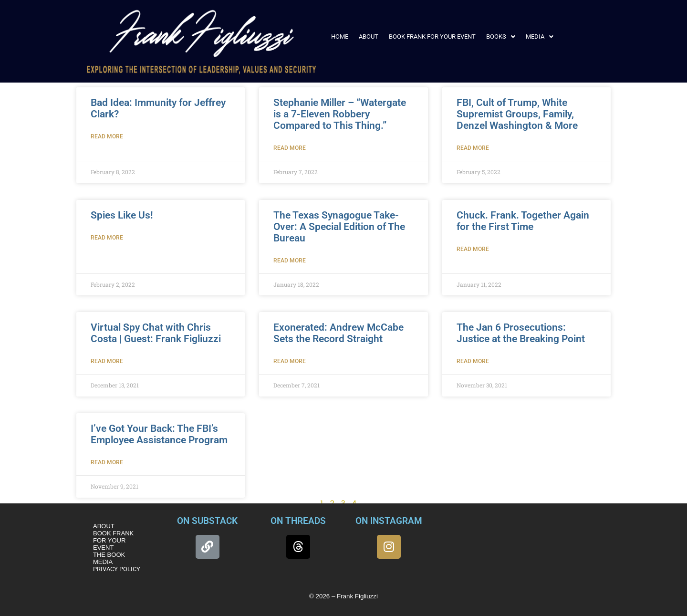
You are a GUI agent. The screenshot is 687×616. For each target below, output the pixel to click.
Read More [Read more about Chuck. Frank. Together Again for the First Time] (473, 249)
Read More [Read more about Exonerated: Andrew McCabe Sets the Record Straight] (290, 361)
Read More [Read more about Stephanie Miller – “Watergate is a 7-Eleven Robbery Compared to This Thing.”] (290, 148)
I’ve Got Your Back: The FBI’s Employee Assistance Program (159, 434)
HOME (340, 37)
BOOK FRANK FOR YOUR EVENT (432, 37)
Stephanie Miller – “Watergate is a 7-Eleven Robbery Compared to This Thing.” (340, 114)
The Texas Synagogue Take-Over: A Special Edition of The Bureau (339, 227)
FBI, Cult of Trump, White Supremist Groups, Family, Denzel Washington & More (517, 114)
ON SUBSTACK (207, 521)
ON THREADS (298, 521)
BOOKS (501, 37)
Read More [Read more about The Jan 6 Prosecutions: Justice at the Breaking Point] (473, 361)
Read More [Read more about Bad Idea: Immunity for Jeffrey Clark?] (107, 136)
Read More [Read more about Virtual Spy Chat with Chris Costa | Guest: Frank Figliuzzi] (107, 361)
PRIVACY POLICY (117, 569)
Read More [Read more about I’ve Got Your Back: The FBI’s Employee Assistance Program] (107, 462)
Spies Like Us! (122, 215)
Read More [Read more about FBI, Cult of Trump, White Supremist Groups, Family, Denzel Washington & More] (473, 148)
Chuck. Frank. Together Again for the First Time (523, 221)
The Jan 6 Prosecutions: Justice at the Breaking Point (521, 333)
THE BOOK (109, 555)
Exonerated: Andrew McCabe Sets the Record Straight (338, 333)
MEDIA (540, 37)
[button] (501, 37)
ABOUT (369, 37)
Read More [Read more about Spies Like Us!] (107, 238)
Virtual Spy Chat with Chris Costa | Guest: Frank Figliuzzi (156, 333)
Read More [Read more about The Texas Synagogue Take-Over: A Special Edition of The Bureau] (290, 261)
